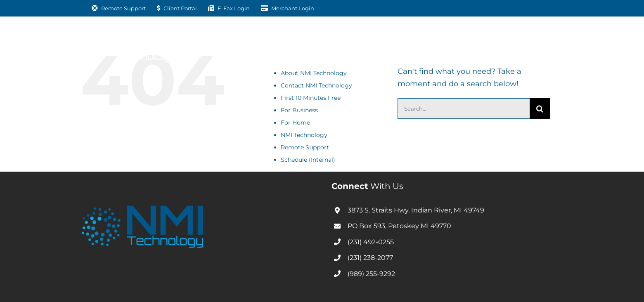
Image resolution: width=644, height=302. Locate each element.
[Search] (540, 109)
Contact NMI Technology (316, 85)
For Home (295, 123)
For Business (299, 110)
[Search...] (464, 109)
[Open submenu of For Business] (258, 44)
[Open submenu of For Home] (320, 44)
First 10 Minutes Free (311, 98)
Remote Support (305, 147)
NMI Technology (304, 135)
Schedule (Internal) (308, 160)
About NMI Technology (314, 73)
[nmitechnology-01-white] (128, 33)
